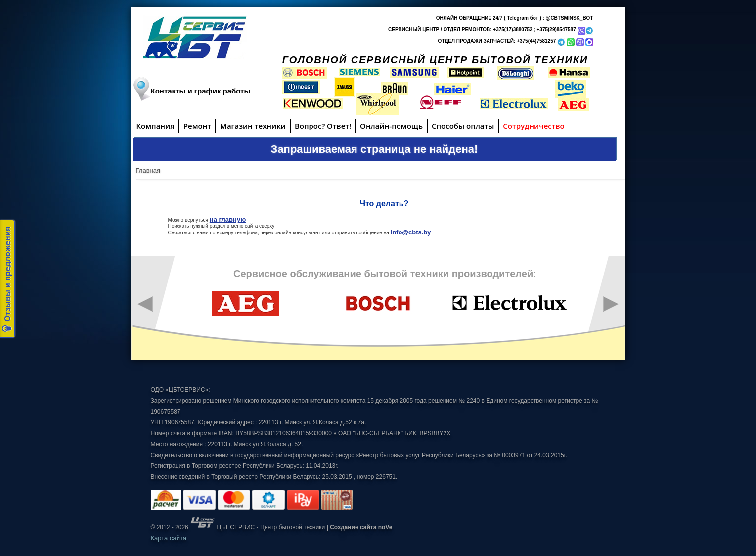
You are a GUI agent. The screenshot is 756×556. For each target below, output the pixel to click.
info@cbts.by (411, 232)
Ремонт (197, 126)
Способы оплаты (463, 126)
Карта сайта (169, 538)
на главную (228, 219)
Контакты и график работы (201, 91)
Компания (156, 126)
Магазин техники (253, 126)
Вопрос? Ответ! (323, 126)
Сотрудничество (534, 126)
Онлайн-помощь (391, 126)
